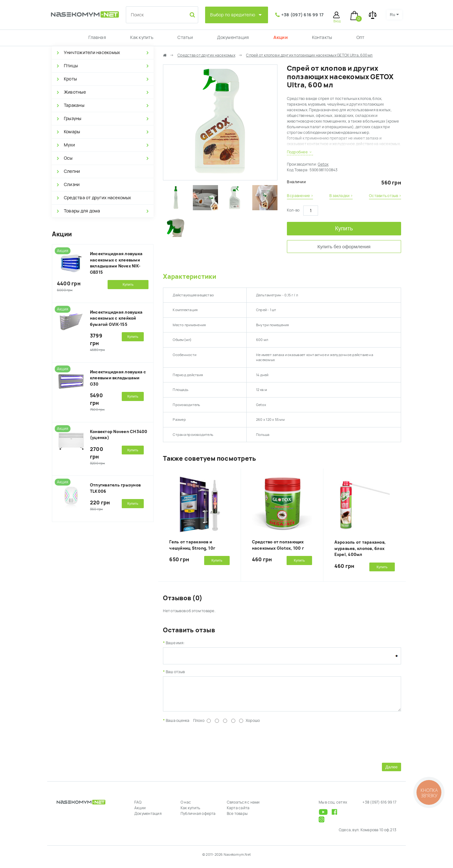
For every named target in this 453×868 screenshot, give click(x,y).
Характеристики (189, 277)
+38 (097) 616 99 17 (303, 15)
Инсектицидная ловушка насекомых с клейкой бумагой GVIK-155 (116, 318)
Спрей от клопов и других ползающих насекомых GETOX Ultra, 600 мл (309, 55)
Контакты (322, 37)
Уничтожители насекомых (92, 52)
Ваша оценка (178, 725)
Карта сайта (238, 813)
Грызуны (73, 118)
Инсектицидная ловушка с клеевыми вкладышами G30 (118, 378)
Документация (233, 37)
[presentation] (211, 747)
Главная (97, 37)
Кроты (70, 79)
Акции (281, 37)
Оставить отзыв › (385, 196)
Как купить (142, 37)
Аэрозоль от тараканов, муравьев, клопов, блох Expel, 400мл (360, 548)
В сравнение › (300, 196)
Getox (323, 164)
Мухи (69, 145)
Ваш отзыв (175, 672)
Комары (72, 132)
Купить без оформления (344, 247)
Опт (361, 37)
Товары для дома (82, 211)
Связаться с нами (243, 807)
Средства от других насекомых (98, 198)
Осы (68, 158)
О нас (186, 807)
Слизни (72, 184)
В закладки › (341, 196)
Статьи (185, 37)
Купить (344, 228)
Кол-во (293, 210)
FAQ (138, 807)
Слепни (72, 171)
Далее (391, 772)
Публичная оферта (198, 818)
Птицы (71, 66)
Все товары (237, 818)
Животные (75, 92)
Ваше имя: (175, 643)
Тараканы (74, 105)
